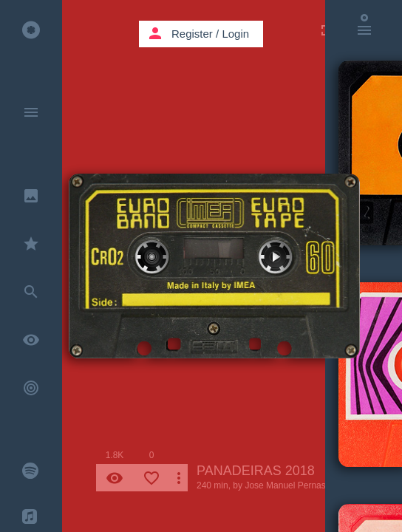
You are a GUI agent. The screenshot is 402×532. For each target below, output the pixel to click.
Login (235, 34)
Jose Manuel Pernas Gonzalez (305, 485)
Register (192, 34)
